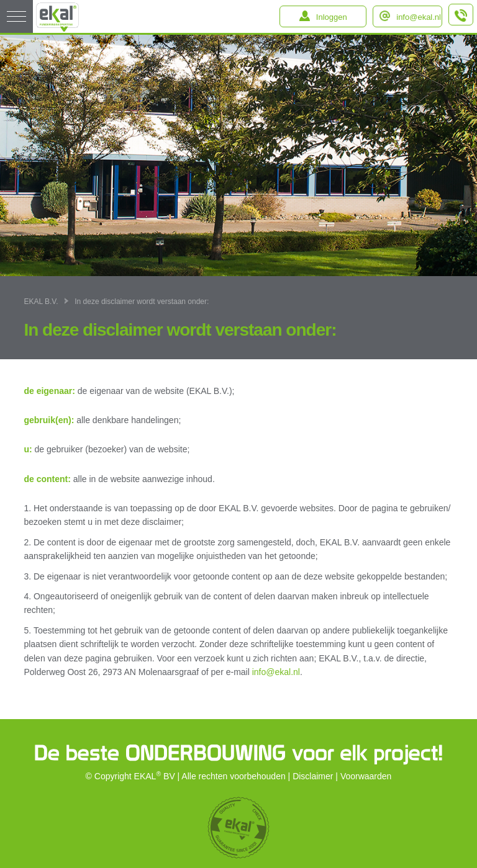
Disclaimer (313, 776)
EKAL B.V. (41, 302)
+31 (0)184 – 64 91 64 (461, 20)
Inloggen (332, 17)
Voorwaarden (366, 776)
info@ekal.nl (419, 17)
